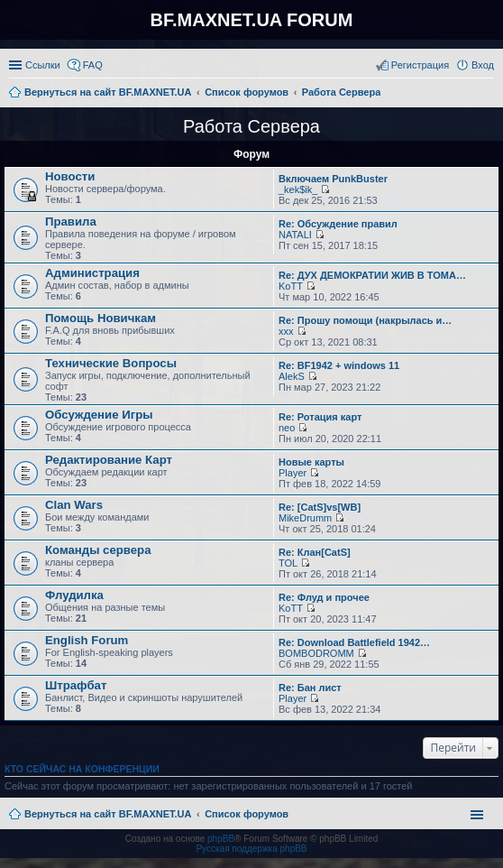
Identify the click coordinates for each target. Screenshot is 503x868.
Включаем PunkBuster (333, 179)
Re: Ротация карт (320, 417)
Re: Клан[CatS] (315, 552)
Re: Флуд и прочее (324, 597)
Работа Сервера (251, 126)
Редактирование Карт (109, 460)
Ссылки (43, 65)
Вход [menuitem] (483, 65)
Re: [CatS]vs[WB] (320, 507)
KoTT (291, 286)
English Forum (87, 640)
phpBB (221, 839)
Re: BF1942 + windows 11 (339, 365)
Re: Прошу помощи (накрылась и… (365, 320)
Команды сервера (98, 550)
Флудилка (74, 595)
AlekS (292, 376)
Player (293, 473)
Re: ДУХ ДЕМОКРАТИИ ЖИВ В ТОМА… (372, 275)
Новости (70, 176)
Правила (71, 222)
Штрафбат (76, 685)
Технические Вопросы (111, 363)
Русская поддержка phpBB (251, 849)
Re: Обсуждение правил (338, 224)
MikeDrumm (305, 518)
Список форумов (247, 814)
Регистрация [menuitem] (420, 65)
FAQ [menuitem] (93, 65)
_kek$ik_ (298, 189)
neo (287, 428)
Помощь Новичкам (101, 318)
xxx (286, 331)
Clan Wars (74, 505)
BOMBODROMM (316, 653)
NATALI (295, 235)
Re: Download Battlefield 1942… (354, 642)
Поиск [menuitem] (489, 94)
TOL (288, 563)
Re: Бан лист (310, 688)
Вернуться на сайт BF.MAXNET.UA (108, 814)
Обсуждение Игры (99, 415)
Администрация (92, 273)
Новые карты (311, 462)
